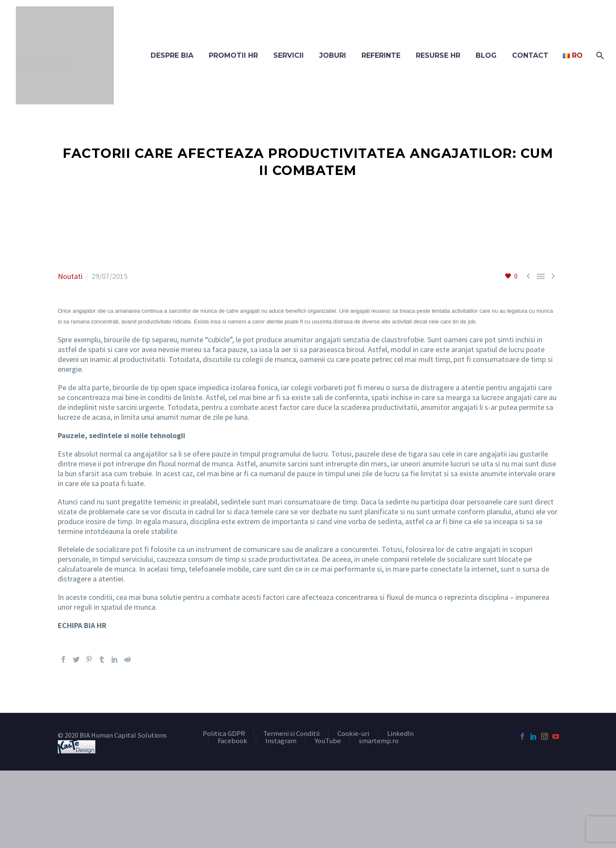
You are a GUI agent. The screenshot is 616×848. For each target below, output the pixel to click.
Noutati (70, 276)
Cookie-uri (353, 734)
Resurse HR (438, 55)
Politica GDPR (224, 734)
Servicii (289, 55)
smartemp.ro (379, 741)
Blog (486, 55)
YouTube (328, 741)
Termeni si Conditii (291, 734)
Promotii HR (233, 55)
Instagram (281, 741)
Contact (530, 55)
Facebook (232, 741)
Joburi (333, 55)
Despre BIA (172, 55)
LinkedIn (400, 734)
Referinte (381, 55)
